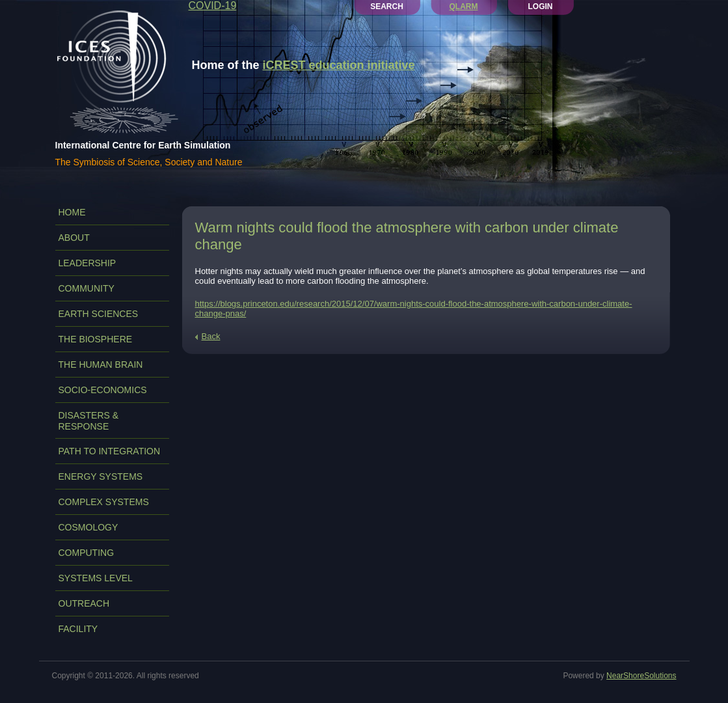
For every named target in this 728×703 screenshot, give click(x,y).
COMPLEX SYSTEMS (104, 502)
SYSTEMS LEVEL (96, 578)
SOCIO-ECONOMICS (103, 390)
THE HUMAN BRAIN (101, 365)
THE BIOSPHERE (96, 339)
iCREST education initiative (339, 65)
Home (72, 212)
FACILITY (78, 629)
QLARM (464, 7)
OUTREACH (84, 603)
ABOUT (74, 238)
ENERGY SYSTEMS (101, 476)
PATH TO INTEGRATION (110, 451)
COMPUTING (87, 553)
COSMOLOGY (88, 527)
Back (211, 336)
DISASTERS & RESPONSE (89, 421)
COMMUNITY (87, 288)
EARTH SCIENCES (99, 314)
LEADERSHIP (88, 263)
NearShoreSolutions (641, 676)
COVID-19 (213, 6)
